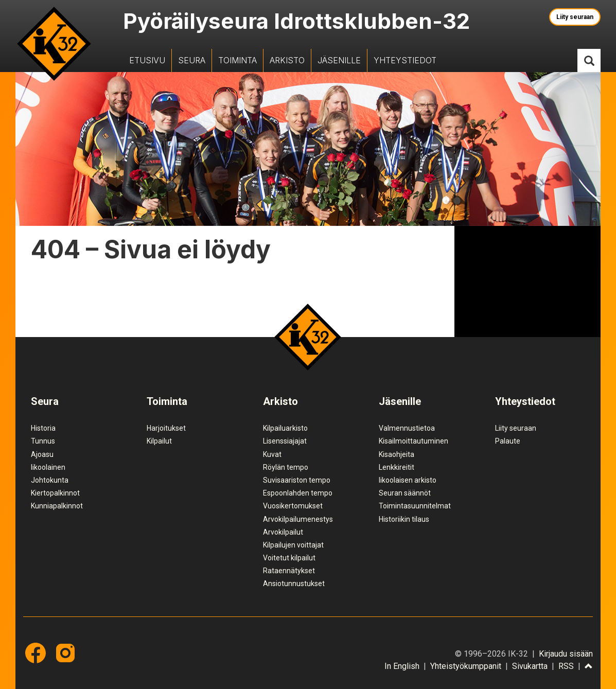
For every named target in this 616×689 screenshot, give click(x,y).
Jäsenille (339, 60)
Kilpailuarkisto (285, 428)
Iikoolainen (48, 467)
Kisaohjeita (397, 454)
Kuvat (272, 454)
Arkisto (287, 60)
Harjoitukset (166, 428)
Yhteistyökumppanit (466, 666)
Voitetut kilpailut (289, 558)
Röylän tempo (286, 467)
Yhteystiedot (405, 60)
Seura (192, 60)
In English (402, 666)
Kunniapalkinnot (57, 506)
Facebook (36, 653)
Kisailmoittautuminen (413, 441)
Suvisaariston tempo (297, 480)
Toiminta (237, 60)
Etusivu (147, 60)
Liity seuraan (575, 17)
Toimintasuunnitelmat (415, 506)
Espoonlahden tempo (298, 493)
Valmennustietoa (407, 428)
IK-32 (54, 44)
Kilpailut (159, 441)
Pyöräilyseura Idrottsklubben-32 (296, 21)
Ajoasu (42, 454)
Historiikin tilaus (404, 519)
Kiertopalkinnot (55, 493)
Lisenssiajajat (285, 441)
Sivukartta (530, 666)
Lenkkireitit (397, 467)
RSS (566, 666)
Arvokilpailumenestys (298, 519)
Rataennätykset (289, 571)
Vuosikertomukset (293, 506)
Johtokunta (50, 480)
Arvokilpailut (283, 532)
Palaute (508, 441)
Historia (43, 428)
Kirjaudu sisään (566, 654)
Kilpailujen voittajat (293, 545)
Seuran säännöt (405, 493)
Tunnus (43, 441)
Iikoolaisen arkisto (408, 480)
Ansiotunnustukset (294, 584)
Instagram (65, 653)
